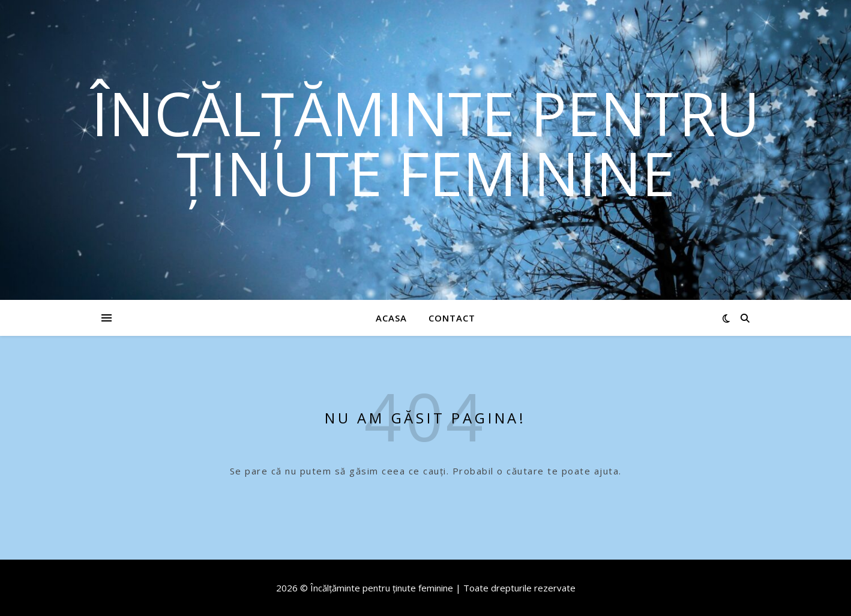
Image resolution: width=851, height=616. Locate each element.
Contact (452, 318)
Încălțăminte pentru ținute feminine (425, 143)
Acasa (391, 318)
